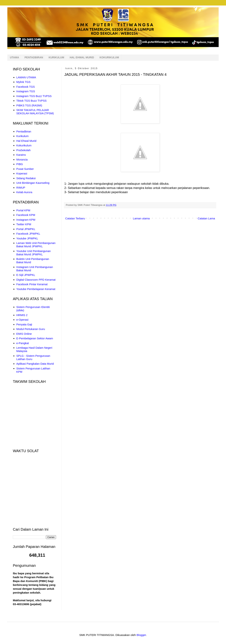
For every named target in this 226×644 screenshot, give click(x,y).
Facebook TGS (26, 87)
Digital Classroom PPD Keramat (36, 280)
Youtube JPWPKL (27, 238)
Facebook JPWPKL (28, 234)
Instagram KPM (26, 220)
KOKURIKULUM (109, 57)
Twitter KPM (24, 224)
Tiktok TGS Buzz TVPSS (32, 101)
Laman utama (141, 218)
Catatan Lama (206, 218)
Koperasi (22, 173)
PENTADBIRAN (34, 57)
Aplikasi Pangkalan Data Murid (35, 364)
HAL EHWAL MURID (82, 57)
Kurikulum (23, 136)
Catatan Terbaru (75, 218)
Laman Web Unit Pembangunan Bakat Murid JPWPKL (36, 245)
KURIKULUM (56, 57)
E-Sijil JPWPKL (26, 275)
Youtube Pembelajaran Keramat (36, 289)
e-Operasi (22, 320)
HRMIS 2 (22, 315)
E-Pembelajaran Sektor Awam (35, 338)
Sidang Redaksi (26, 178)
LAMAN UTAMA (26, 77)
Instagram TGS (26, 91)
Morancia (22, 159)
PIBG (20, 164)
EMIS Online (24, 334)
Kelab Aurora (24, 192)
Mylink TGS (23, 82)
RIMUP (21, 188)
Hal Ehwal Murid (26, 141)
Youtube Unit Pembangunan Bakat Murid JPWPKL (34, 253)
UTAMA (15, 57)
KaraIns (21, 155)
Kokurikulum (24, 145)
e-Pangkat (23, 343)
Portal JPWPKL (26, 229)
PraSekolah (24, 150)
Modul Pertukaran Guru (31, 329)
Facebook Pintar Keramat (32, 284)
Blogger (141, 635)
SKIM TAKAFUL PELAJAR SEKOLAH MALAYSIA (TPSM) (35, 112)
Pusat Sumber (25, 169)
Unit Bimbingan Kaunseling (33, 183)
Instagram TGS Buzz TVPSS (34, 96)
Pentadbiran (24, 131)
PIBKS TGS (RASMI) (29, 105)
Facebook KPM (26, 215)
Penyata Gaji (24, 324)
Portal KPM (23, 210)
